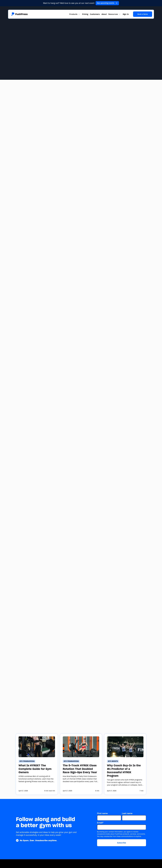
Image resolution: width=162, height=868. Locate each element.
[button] (75, 14)
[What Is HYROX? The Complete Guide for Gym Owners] (37, 764)
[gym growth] (113, 761)
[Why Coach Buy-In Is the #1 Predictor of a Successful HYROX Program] (125, 764)
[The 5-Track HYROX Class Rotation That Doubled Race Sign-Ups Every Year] (81, 764)
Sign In (126, 14)
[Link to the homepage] (20, 14)
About (104, 14)
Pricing (85, 14)
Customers (95, 14)
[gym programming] (27, 761)
